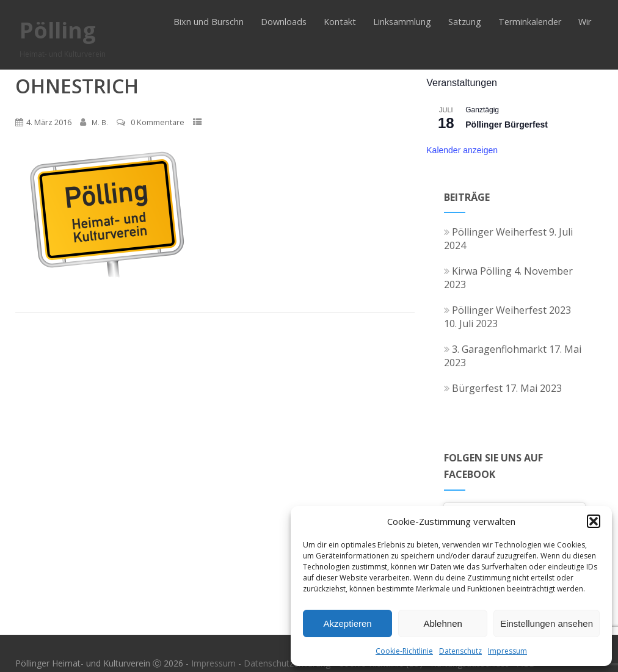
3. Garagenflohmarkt (495, 349)
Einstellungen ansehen (547, 623)
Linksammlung (402, 22)
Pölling (58, 30)
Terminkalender (530, 22)
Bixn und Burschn (209, 22)
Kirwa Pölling (478, 271)
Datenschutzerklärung (287, 663)
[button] (594, 521)
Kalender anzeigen (462, 150)
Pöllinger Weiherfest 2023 (507, 310)
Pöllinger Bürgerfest (507, 125)
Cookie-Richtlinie (404, 651)
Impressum (507, 651)
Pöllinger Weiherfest (495, 232)
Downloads (284, 22)
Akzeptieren (347, 623)
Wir (585, 22)
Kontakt (340, 22)
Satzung (465, 22)
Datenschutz (460, 651)
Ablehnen (442, 623)
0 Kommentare (158, 122)
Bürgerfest (473, 388)
